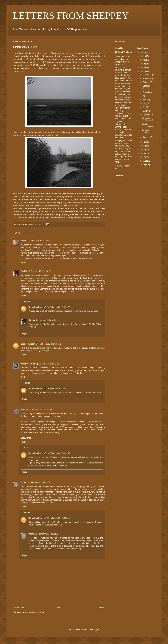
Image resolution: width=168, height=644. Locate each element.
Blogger (96, 630)
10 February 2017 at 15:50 (59, 518)
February (147, 115)
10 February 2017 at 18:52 (46, 534)
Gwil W (24, 271)
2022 (143, 52)
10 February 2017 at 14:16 (39, 271)
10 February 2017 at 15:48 (59, 453)
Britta (23, 241)
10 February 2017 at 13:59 (38, 241)
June (145, 100)
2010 (143, 165)
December (147, 75)
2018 (143, 68)
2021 (143, 56)
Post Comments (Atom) (35, 612)
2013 (143, 153)
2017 (143, 71)
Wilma (24, 482)
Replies (27, 301)
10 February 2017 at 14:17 (51, 344)
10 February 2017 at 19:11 (47, 320)
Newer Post (19, 608)
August (146, 92)
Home (59, 608)
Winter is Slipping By (148, 119)
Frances (24, 410)
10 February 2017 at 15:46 (59, 389)
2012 (143, 157)
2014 (143, 150)
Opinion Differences (148, 125)
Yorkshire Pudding (29, 364)
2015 (143, 146)
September (147, 86)
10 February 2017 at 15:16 (50, 364)
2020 (143, 60)
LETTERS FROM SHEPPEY (71, 16)
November (147, 78)
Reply (23, 262)
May (145, 103)
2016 (143, 142)
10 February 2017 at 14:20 (59, 307)
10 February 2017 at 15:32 (40, 410)
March (146, 111)
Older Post (100, 608)
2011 (143, 161)
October (146, 82)
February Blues (146, 131)
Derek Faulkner (35, 307)
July (145, 96)
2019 (143, 64)
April (145, 107)
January (146, 137)
